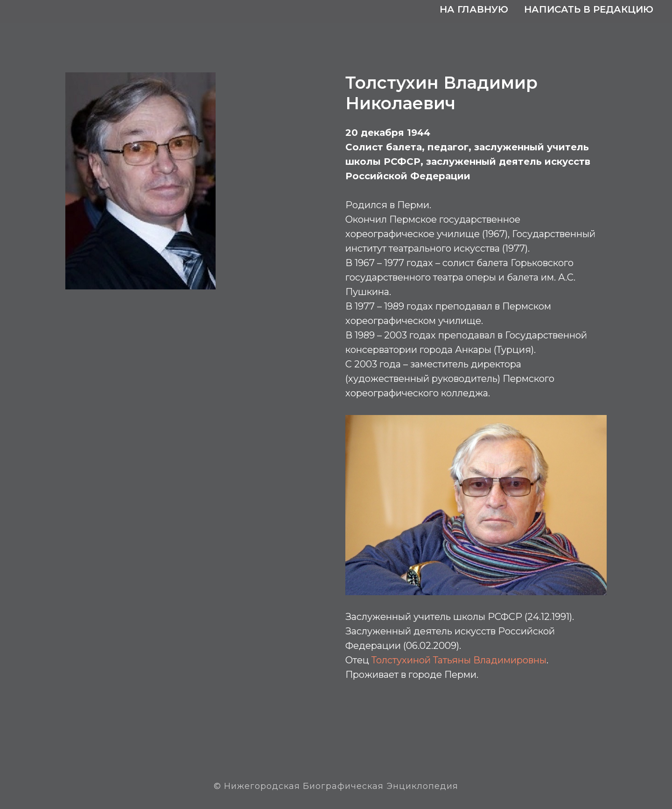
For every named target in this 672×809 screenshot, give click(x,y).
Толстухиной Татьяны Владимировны (459, 660)
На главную (474, 9)
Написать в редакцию (589, 9)
